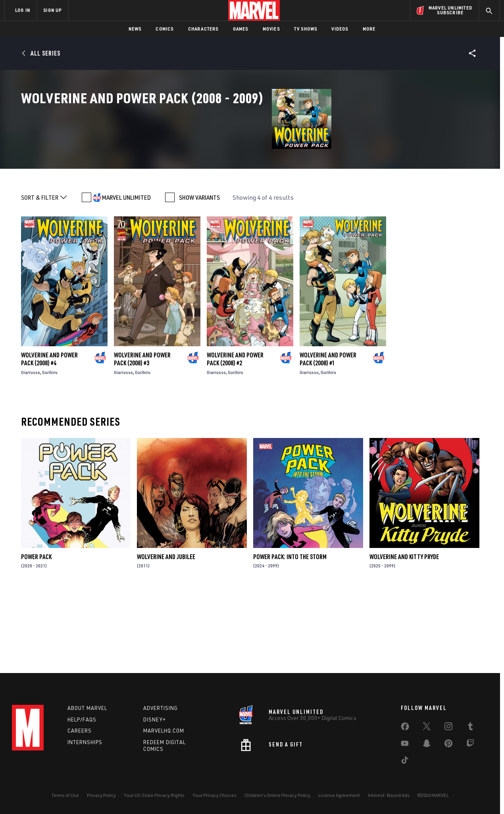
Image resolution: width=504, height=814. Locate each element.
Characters (203, 29)
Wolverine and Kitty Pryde (404, 632)
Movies (271, 29)
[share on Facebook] (405, 728)
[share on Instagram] (448, 728)
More (369, 29)
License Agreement (339, 795)
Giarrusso (31, 448)
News (135, 29)
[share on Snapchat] (427, 745)
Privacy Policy (101, 795)
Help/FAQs (82, 719)
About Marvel (87, 708)
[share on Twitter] (427, 728)
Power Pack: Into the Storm (290, 632)
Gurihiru (50, 448)
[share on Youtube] (405, 745)
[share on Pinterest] (448, 745)
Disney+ (155, 719)
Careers (80, 731)
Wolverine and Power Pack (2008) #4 (49, 434)
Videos (340, 29)
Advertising (161, 708)
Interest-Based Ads (389, 795)
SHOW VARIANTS (199, 273)
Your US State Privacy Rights (154, 795)
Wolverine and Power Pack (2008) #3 (142, 434)
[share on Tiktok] (405, 762)
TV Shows (306, 29)
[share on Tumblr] (470, 728)
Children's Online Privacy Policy (277, 795)
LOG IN (23, 10)
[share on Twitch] (470, 745)
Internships (85, 742)
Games (241, 29)
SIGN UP (52, 10)
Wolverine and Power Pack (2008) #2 (235, 434)
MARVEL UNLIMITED (126, 273)
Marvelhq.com (164, 731)
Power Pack (36, 632)
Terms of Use (65, 795)
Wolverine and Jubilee (166, 632)
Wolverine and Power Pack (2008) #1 (328, 434)
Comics (164, 29)
